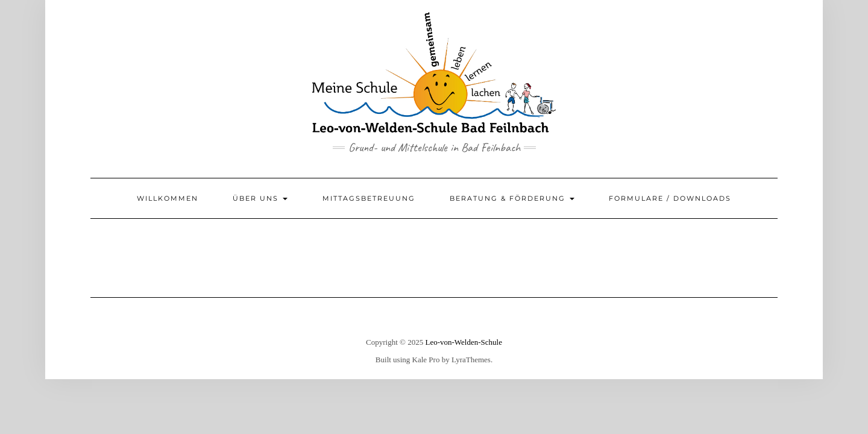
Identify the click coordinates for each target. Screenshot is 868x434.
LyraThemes (471, 360)
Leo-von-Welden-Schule (463, 342)
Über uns (260, 198)
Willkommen (168, 198)
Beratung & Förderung (512, 198)
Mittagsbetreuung (369, 198)
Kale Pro (426, 360)
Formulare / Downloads (670, 198)
